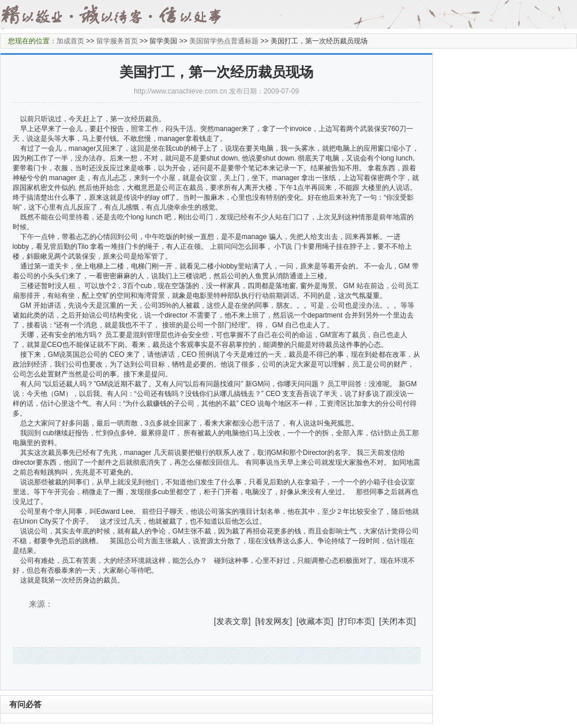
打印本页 (356, 621)
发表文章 (233, 621)
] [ (253, 621)
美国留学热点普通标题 (224, 41)
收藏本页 (315, 621)
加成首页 (70, 41)
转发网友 (273, 621)
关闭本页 (398, 621)
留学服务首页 (117, 41)
